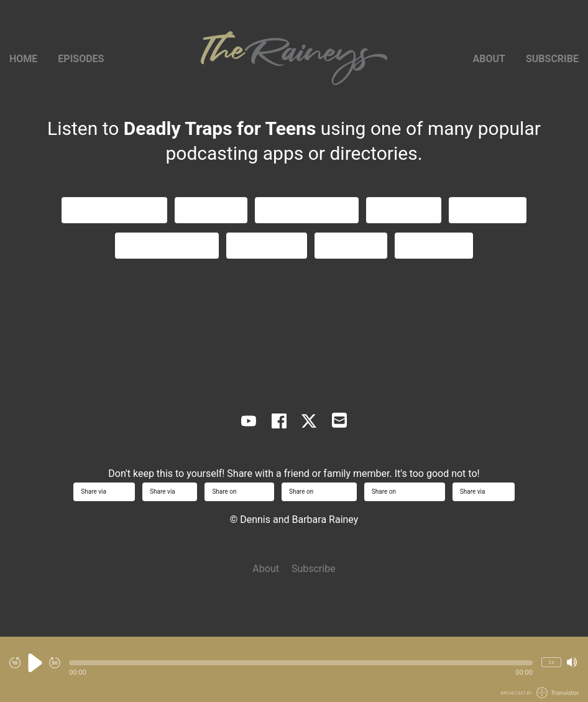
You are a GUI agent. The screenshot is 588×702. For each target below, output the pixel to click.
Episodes (81, 59)
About (489, 59)
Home (23, 59)
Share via (104, 492)
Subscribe (552, 59)
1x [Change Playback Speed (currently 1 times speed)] (551, 662)
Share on (239, 492)
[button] (301, 663)
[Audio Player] (294, 669)
